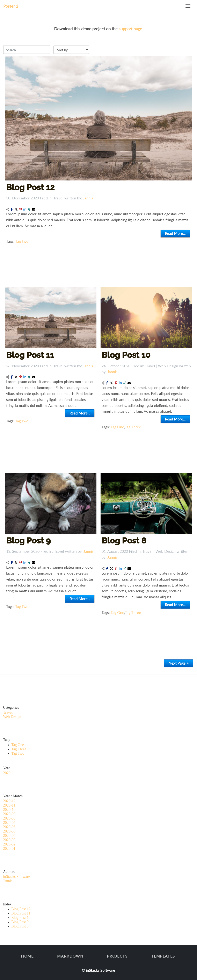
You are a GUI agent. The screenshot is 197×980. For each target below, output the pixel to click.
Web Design (167, 367)
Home (27, 956)
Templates (163, 956)
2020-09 (9, 814)
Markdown (70, 956)
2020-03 (9, 840)
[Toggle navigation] (188, 6)
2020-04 (9, 836)
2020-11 (9, 805)
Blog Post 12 (30, 187)
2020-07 (9, 823)
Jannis (88, 198)
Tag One (118, 426)
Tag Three (133, 426)
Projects (117, 956)
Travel (58, 198)
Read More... (175, 233)
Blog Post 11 (31, 356)
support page (130, 29)
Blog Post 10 (127, 356)
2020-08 (9, 818)
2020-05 (9, 831)
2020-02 (9, 844)
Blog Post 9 (29, 542)
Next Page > (178, 663)
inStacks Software (16, 877)
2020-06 (9, 827)
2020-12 (9, 801)
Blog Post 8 (125, 542)
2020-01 (9, 849)
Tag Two (22, 241)
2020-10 (9, 810)
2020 (7, 773)
